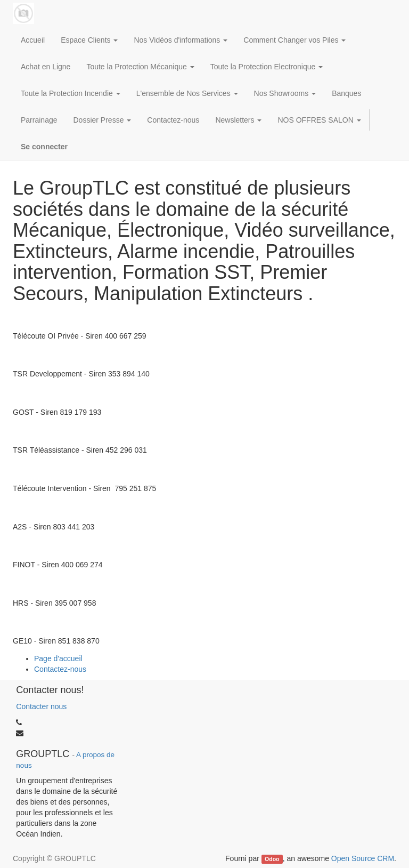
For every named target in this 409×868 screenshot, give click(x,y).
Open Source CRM (363, 858)
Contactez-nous (60, 669)
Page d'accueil (58, 658)
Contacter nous (41, 706)
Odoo (272, 859)
